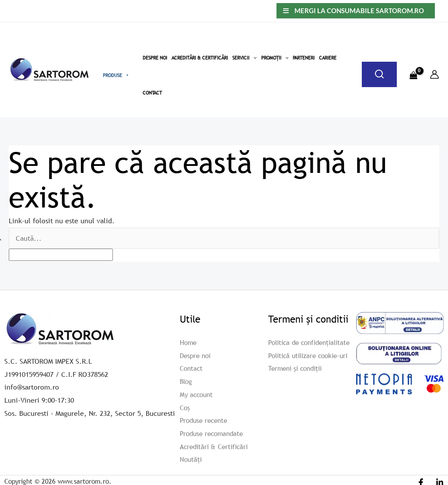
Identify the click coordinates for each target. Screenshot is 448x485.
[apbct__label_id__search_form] (61, 255)
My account (198, 394)
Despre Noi (155, 58)
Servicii (245, 58)
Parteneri (304, 58)
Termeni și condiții (298, 381)
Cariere (328, 58)
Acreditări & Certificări (200, 58)
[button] (253, 58)
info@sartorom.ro (32, 387)
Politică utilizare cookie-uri (312, 368)
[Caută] (379, 74)
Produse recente (206, 420)
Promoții (275, 58)
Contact (152, 93)
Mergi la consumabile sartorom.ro (359, 11)
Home (189, 342)
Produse (116, 75)
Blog (187, 381)
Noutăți (191, 459)
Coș (185, 407)
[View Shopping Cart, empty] (413, 70)
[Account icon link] (434, 74)
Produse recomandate (214, 433)
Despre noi (197, 355)
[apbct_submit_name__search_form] (429, 236)
